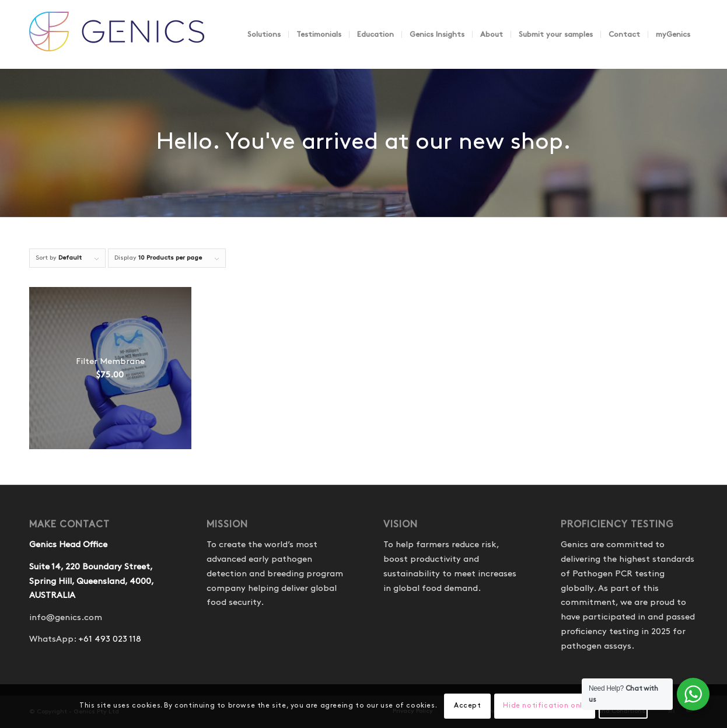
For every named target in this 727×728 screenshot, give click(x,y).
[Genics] (117, 46)
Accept (468, 706)
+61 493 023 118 (110, 639)
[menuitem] (264, 34)
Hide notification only (544, 706)
